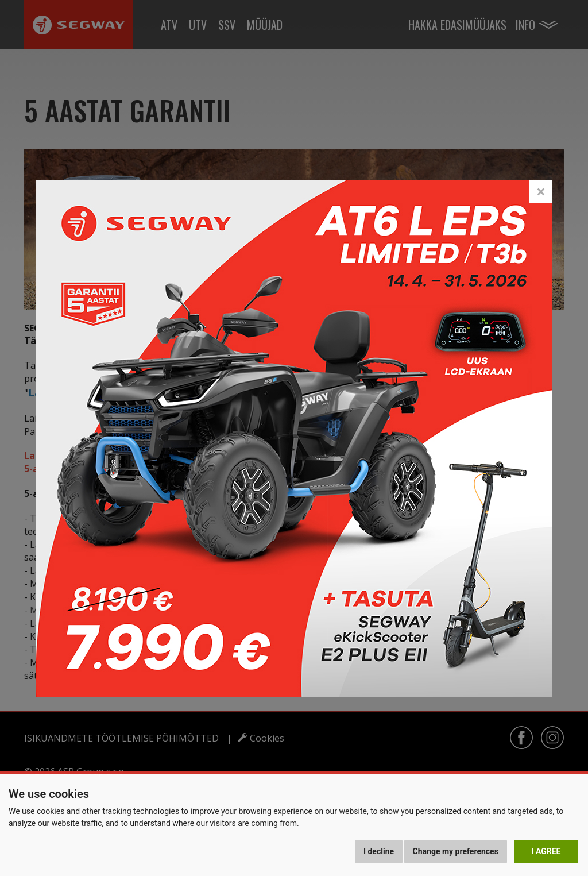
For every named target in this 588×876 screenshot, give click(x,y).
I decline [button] (379, 851)
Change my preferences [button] (456, 851)
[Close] (541, 191)
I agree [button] (546, 851)
